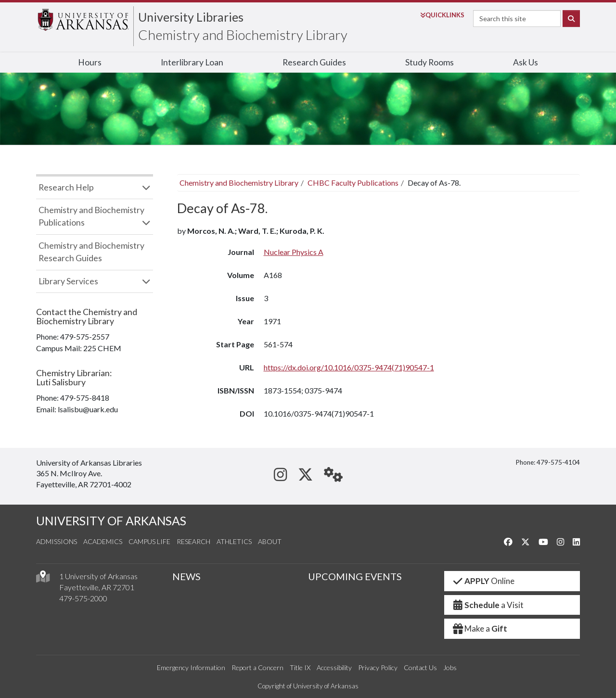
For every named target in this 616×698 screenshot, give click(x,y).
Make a (480, 628)
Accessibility (334, 667)
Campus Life (149, 541)
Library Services (68, 281)
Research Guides (314, 62)
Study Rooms (430, 62)
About (270, 541)
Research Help (66, 187)
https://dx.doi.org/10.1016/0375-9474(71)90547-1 (349, 367)
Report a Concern (257, 667)
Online (483, 581)
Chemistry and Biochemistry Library (243, 35)
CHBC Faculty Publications (353, 183)
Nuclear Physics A (294, 252)
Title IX (300, 667)
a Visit (488, 605)
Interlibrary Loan (192, 62)
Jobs (450, 667)
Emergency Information (191, 667)
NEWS (186, 576)
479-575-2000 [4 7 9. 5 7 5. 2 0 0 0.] (83, 598)
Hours (90, 62)
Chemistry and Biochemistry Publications (91, 216)
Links (442, 15)
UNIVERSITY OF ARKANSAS (111, 521)
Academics (103, 541)
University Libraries (191, 17)
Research (193, 541)
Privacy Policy (378, 667)
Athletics (234, 541)
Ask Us (526, 62)
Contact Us (420, 667)
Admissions (57, 541)
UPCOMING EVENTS (355, 576)
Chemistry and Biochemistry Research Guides (91, 252)
